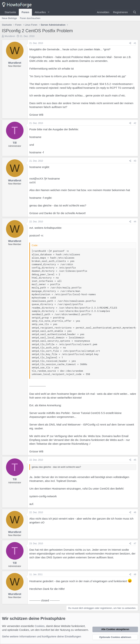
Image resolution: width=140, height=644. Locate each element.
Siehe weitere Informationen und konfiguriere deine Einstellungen (42, 636)
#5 (135, 460)
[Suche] (135, 12)
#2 (135, 123)
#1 (135, 43)
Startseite (10, 12)
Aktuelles (40, 12)
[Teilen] (130, 43)
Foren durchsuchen (30, 18)
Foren (25, 12)
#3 (135, 161)
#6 (135, 512)
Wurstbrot (10, 36)
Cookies (40, 626)
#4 (135, 222)
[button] (49, 12)
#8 (135, 574)
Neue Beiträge (9, 18)
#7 (135, 544)
